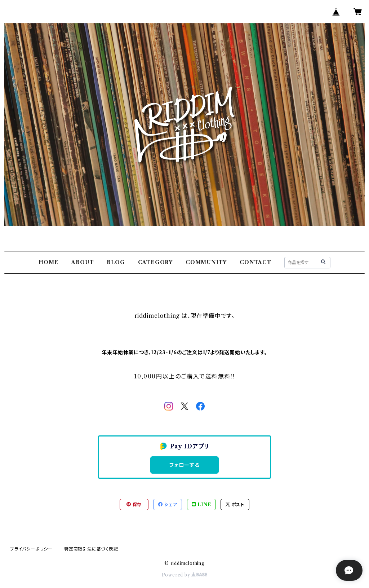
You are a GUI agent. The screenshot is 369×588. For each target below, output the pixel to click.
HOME (48, 262)
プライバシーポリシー (31, 549)
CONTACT (255, 262)
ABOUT (83, 262)
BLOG (116, 262)
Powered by (185, 575)
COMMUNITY (206, 262)
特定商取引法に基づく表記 (91, 549)
